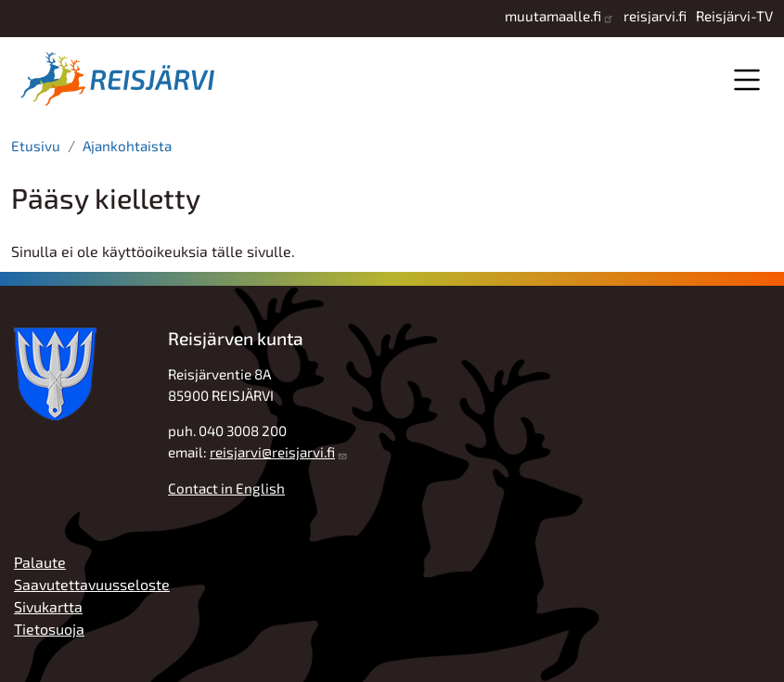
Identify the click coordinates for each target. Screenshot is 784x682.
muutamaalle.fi (553, 16)
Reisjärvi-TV (734, 16)
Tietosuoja (49, 629)
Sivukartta (48, 606)
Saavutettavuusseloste (92, 584)
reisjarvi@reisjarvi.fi (272, 452)
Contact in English (226, 488)
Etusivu (36, 146)
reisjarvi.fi (655, 16)
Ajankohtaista (127, 146)
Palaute (40, 562)
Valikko (746, 79)
